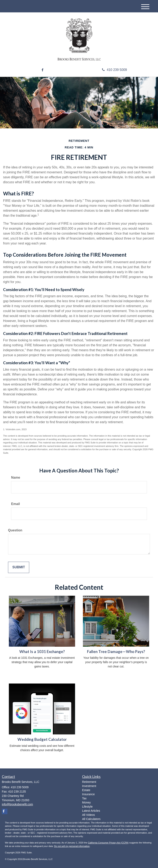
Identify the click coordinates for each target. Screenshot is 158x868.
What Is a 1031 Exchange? (42, 652)
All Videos (88, 815)
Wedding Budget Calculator (42, 739)
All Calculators (91, 819)
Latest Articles (91, 811)
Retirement (89, 782)
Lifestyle (87, 807)
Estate (86, 790)
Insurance (88, 794)
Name (16, 477)
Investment (89, 786)
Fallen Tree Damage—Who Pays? (116, 652)
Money (86, 802)
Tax (84, 798)
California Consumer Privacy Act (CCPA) (108, 843)
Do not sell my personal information (72, 846)
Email (16, 504)
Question (15, 530)
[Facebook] (42, 70)
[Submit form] (19, 567)
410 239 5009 (114, 70)
